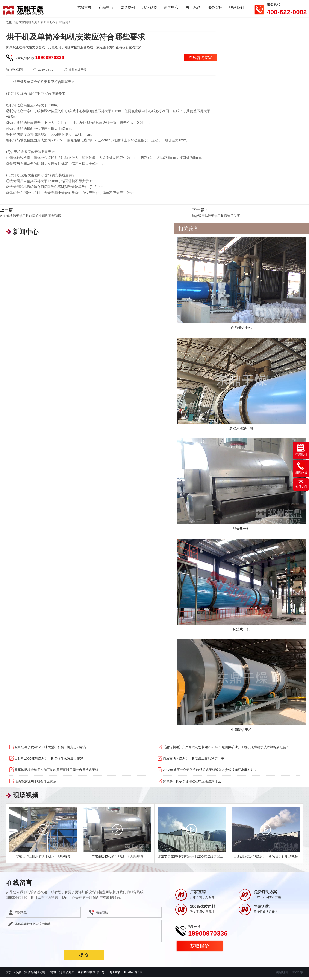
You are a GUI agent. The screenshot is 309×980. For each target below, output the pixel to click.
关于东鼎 (193, 9)
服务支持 (215, 9)
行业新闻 (62, 25)
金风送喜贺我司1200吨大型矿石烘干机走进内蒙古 (53, 750)
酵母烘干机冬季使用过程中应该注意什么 (194, 784)
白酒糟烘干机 (241, 330)
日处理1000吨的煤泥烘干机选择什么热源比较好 (51, 761)
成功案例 (127, 9)
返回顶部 (301, 484)
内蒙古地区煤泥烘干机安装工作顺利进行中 (195, 761)
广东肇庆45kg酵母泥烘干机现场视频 (117, 859)
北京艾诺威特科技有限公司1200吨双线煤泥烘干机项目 (199, 859)
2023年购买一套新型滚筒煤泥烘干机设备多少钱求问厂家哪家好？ (213, 772)
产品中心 (105, 9)
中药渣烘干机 (241, 732)
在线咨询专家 (200, 60)
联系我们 (236, 9)
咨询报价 (301, 450)
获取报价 (200, 949)
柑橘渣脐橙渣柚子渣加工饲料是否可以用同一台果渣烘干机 (59, 772)
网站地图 (282, 975)
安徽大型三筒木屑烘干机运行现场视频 (43, 859)
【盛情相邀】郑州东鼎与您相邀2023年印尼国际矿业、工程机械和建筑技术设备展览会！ (230, 750)
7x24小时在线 (40, 60)
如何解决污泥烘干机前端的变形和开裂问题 (31, 218)
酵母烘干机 (241, 531)
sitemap (298, 975)
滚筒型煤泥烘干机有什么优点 (37, 784)
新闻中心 (171, 9)
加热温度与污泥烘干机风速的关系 (216, 218)
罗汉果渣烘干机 (241, 431)
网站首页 (83, 9)
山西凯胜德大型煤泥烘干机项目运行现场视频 (266, 859)
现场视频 (149, 9)
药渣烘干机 (241, 632)
